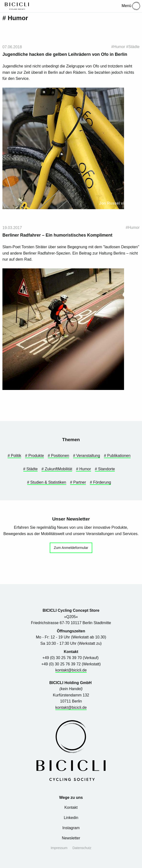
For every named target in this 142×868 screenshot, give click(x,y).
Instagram (71, 828)
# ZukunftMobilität (57, 469)
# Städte (31, 469)
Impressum (59, 848)
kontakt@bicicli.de (71, 670)
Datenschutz (82, 848)
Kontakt (71, 807)
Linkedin (71, 818)
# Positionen (58, 456)
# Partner (78, 482)
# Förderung (100, 482)
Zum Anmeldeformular (71, 548)
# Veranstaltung (87, 456)
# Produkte (34, 456)
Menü (131, 6)
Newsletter (71, 838)
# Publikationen (117, 456)
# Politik (14, 456)
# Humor (83, 469)
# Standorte (105, 469)
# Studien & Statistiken (47, 482)
